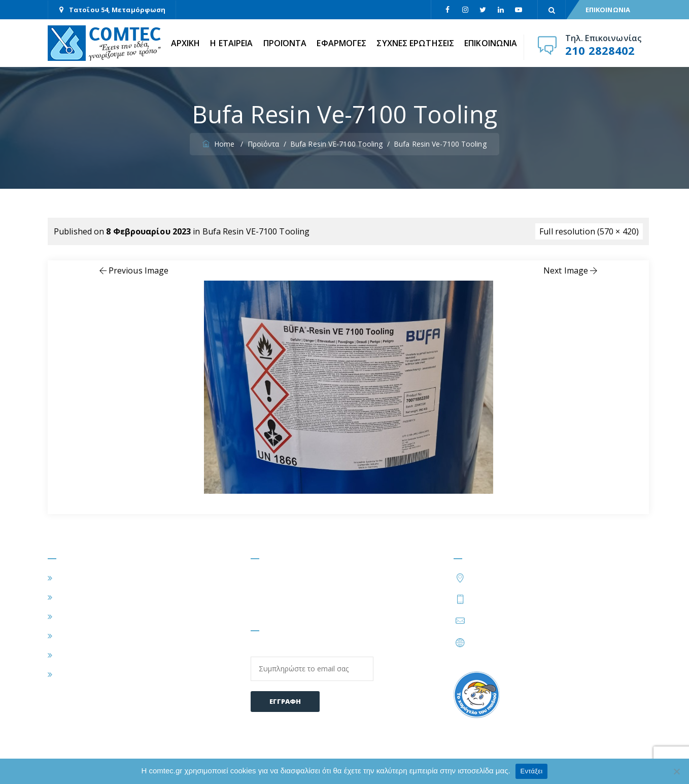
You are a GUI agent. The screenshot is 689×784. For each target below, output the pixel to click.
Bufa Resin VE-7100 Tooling (256, 231)
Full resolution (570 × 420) (589, 231)
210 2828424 (551, 599)
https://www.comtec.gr (513, 642)
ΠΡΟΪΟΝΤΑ (285, 43)
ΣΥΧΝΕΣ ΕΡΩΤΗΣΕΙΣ (415, 43)
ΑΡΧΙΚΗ (186, 43)
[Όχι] (676, 771)
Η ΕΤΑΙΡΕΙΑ (231, 43)
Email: (312, 663)
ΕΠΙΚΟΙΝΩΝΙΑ (608, 10)
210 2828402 (600, 50)
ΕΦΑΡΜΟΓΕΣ (341, 43)
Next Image (571, 270)
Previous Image (133, 270)
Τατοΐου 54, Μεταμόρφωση (117, 10)
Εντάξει (532, 771)
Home (219, 144)
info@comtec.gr (500, 621)
